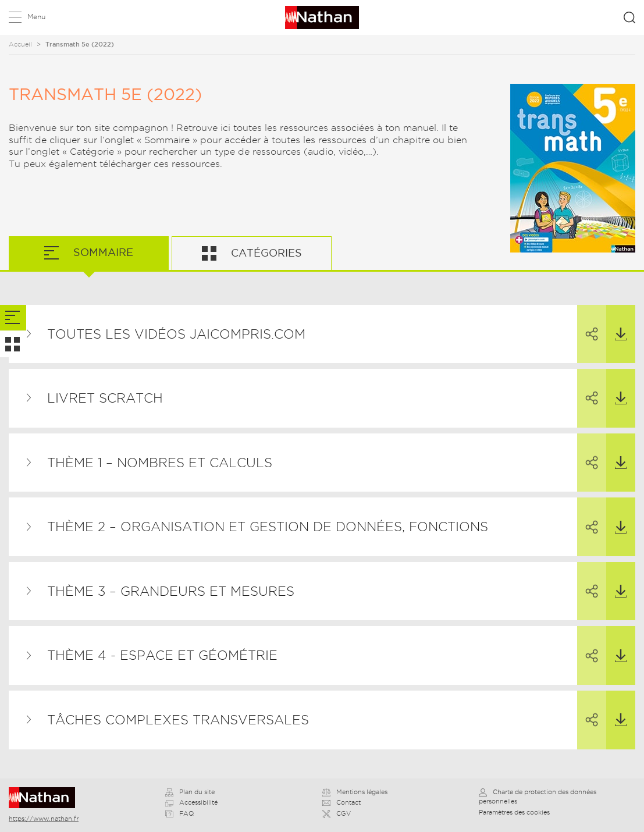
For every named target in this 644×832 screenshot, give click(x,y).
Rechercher (629, 17)
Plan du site (190, 792)
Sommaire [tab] (102, 252)
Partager (588, 323)
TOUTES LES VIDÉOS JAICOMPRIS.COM (176, 334)
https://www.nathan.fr (44, 819)
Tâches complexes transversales (178, 720)
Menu (36, 17)
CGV (337, 813)
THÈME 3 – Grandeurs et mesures (171, 591)
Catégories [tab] (265, 253)
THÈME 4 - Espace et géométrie (162, 655)
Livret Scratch (105, 398)
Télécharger (616, 323)
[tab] (13, 318)
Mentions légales (355, 792)
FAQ (179, 813)
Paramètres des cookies (514, 812)
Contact (341, 802)
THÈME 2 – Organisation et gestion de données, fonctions (268, 527)
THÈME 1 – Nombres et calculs (160, 463)
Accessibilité (191, 802)
